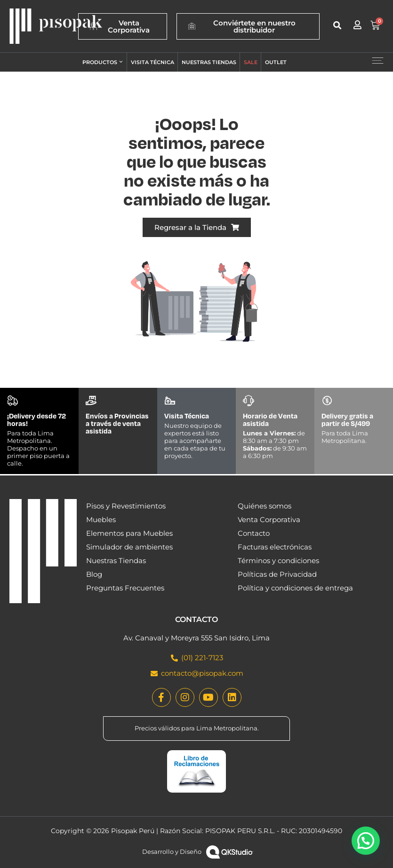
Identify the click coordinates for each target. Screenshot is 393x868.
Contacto (254, 533)
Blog (94, 574)
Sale (251, 62)
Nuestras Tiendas (116, 561)
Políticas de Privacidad (277, 574)
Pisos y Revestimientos (126, 506)
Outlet (276, 62)
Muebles (101, 520)
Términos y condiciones (278, 561)
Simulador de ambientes (129, 547)
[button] (337, 25)
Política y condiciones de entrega (295, 588)
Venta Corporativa (269, 520)
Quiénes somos (265, 506)
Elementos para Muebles (129, 533)
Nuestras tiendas (209, 62)
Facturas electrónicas (275, 547)
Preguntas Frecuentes (125, 588)
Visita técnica (152, 62)
